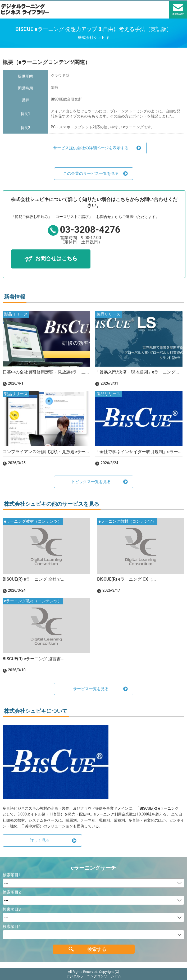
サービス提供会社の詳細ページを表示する (91, 148)
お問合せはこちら (56, 258)
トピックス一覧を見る (91, 482)
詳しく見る (40, 840)
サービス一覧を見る (91, 689)
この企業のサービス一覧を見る (91, 174)
